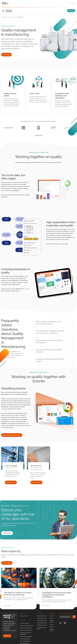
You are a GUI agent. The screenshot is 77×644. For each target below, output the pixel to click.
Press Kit (52, 627)
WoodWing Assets (42, 618)
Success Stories (24, 616)
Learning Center (52, 630)
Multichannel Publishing (26, 628)
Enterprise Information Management (25, 633)
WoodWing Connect (42, 625)
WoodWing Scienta (5, 17)
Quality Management (25, 641)
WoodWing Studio (42, 616)
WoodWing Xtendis (42, 623)
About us (52, 616)
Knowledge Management (26, 637)
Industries (13, 17)
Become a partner (52, 621)
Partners (52, 618)
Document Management (26, 630)
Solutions (23, 621)
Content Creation (24, 623)
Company (52, 613)
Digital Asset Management (27, 626)
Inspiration (23, 613)
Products (40, 613)
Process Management (25, 639)
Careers (52, 624)
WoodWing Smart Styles (42, 628)
